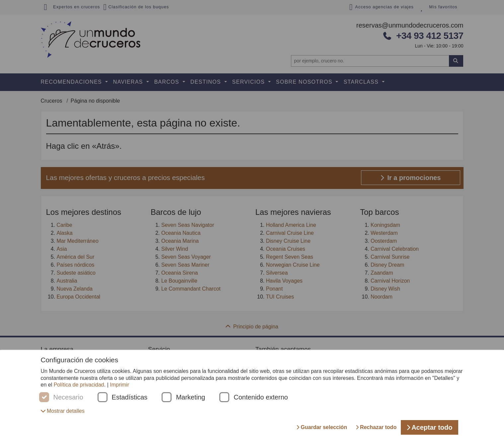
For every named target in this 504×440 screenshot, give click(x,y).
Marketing (190, 397)
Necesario (68, 397)
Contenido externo (261, 397)
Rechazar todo (376, 427)
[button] (63, 411)
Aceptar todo (429, 427)
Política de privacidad (79, 385)
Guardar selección (322, 427)
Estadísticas (130, 397)
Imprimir (119, 385)
